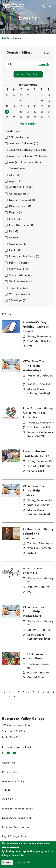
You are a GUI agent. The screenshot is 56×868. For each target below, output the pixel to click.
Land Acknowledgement (16, 818)
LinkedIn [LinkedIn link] (14, 753)
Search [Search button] (43, 6)
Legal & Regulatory (14, 836)
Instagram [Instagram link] (8, 753)
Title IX (6, 790)
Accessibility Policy (13, 781)
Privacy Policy (10, 772)
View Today (28, 124)
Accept (7, 863)
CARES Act (9, 800)
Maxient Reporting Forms (17, 809)
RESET (46, 53)
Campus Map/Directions (17, 827)
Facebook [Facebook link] (3, 753)
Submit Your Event (28, 74)
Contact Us (9, 763)
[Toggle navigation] (50, 6)
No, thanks (24, 863)
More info (18, 855)
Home (6, 38)
